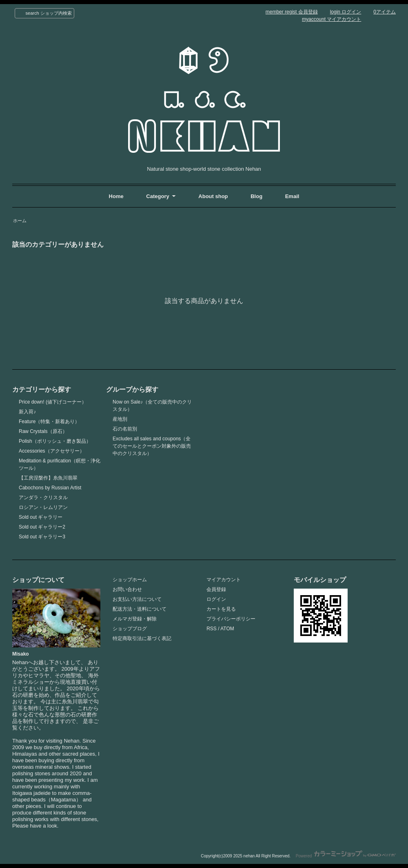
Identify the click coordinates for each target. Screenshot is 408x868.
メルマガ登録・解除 (135, 619)
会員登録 (216, 589)
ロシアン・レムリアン (43, 507)
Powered (346, 856)
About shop (213, 196)
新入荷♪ (27, 412)
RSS (212, 629)
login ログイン (346, 12)
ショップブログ (130, 629)
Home (116, 196)
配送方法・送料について (140, 609)
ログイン (216, 599)
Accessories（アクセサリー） (52, 451)
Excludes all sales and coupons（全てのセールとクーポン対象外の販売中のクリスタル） (152, 446)
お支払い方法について (137, 599)
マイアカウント (224, 580)
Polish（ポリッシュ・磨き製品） (55, 441)
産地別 (120, 419)
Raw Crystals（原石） (43, 431)
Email (292, 196)
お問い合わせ (127, 589)
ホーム (20, 221)
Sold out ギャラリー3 (42, 537)
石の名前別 (125, 429)
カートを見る (221, 609)
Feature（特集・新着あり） (49, 422)
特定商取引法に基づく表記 (142, 638)
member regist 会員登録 (292, 12)
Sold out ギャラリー (41, 517)
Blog (257, 196)
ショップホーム (130, 580)
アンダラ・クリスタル (43, 498)
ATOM (227, 629)
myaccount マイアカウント (331, 19)
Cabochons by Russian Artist (50, 488)
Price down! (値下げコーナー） (53, 402)
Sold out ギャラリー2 (42, 527)
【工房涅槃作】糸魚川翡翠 (48, 478)
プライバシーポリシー (231, 619)
